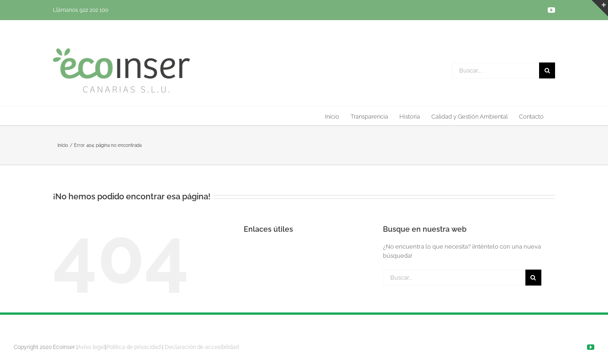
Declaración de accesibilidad (202, 347)
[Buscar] (547, 70)
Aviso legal (91, 347)
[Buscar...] (495, 70)
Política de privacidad (134, 347)
